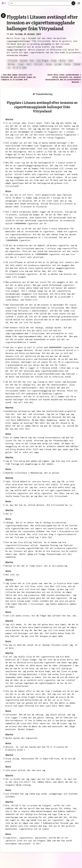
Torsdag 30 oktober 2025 (28, 34)
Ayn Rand (58, 64)
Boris (29, 64)
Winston (67, 64)
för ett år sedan (20, 68)
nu (9, 68)
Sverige (49, 64)
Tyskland (77, 64)
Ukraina (62, 61)
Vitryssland (13, 61)
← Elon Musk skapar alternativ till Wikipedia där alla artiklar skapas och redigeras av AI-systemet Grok (18, 77)
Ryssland (24, 61)
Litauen (21, 64)
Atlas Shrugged (42, 61)
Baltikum (11, 64)
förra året (38, 64)
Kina (32, 61)
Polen (71, 61)
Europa (54, 61)
